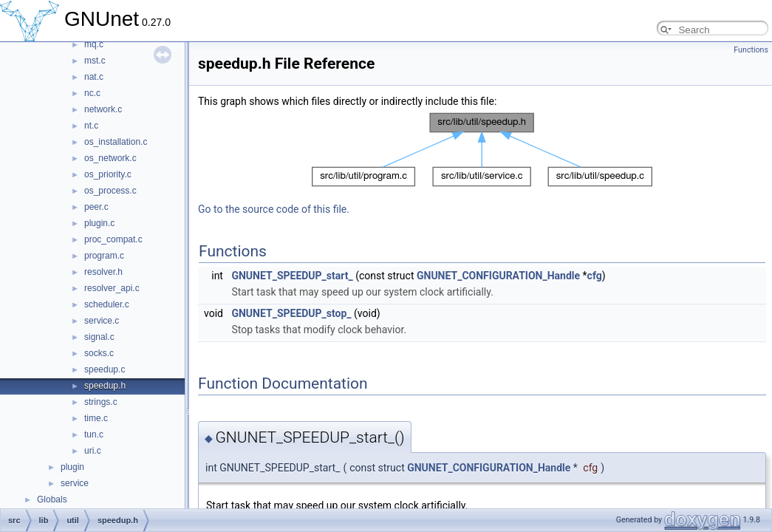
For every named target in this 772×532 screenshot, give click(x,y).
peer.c (96, 207)
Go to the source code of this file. (274, 209)
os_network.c (110, 158)
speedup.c (105, 369)
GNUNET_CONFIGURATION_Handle (498, 276)
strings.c (101, 402)
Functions (751, 50)
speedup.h (105, 386)
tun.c (94, 434)
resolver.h (103, 272)
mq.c (94, 44)
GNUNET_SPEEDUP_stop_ (291, 313)
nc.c (92, 93)
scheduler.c (107, 304)
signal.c (99, 337)
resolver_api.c (112, 288)
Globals (52, 499)
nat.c (94, 77)
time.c (96, 418)
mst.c (95, 61)
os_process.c (110, 191)
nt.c (91, 126)
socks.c (99, 353)
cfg (595, 276)
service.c (102, 321)
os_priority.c (108, 174)
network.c (103, 109)
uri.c (93, 451)
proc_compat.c (113, 239)
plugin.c (99, 223)
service (75, 483)
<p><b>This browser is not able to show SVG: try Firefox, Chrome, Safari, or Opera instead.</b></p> (482, 150)
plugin (72, 467)
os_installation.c (116, 142)
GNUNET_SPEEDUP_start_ (292, 276)
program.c (104, 256)
